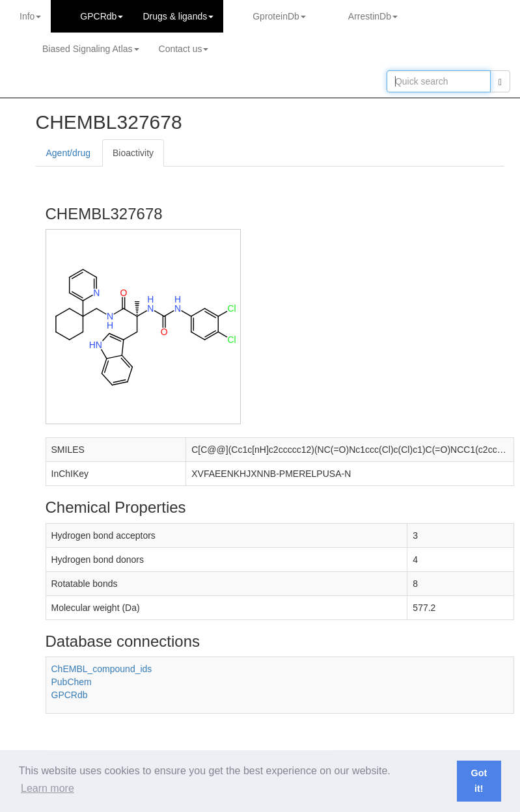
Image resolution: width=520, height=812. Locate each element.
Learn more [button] (48, 788)
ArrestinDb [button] (373, 16)
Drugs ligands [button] (178, 16)
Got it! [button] (479, 781)
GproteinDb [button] (279, 16)
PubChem (72, 682)
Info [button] (30, 16)
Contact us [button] (184, 49)
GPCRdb (70, 695)
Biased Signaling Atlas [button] (91, 49)
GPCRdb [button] (102, 16)
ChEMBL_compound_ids (102, 669)
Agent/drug (69, 153)
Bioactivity (133, 153)
